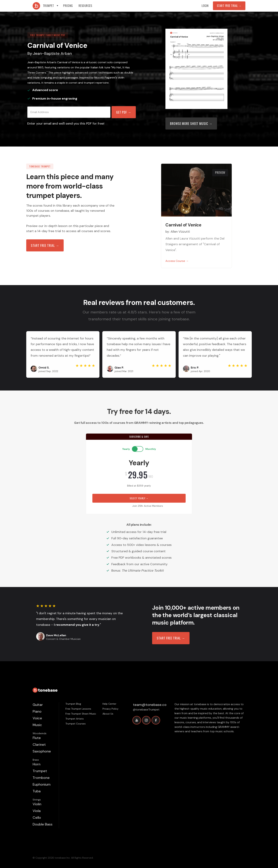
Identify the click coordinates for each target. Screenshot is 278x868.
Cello (37, 818)
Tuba (37, 791)
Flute (37, 738)
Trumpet (40, 771)
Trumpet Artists (75, 719)
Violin (37, 804)
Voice (37, 718)
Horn (37, 764)
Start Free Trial (229, 6)
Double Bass (43, 824)
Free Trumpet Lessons (78, 709)
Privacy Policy (110, 709)
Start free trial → (45, 245)
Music (37, 725)
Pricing (68, 6)
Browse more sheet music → (191, 123)
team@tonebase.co (150, 705)
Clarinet (39, 745)
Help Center (109, 704)
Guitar (38, 705)
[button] (51, 6)
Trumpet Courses (76, 724)
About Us (108, 714)
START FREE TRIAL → (171, 638)
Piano (37, 711)
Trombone (41, 778)
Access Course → (177, 261)
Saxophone (42, 751)
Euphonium (42, 784)
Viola (37, 811)
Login (205, 6)
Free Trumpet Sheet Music (81, 714)
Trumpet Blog (73, 704)
